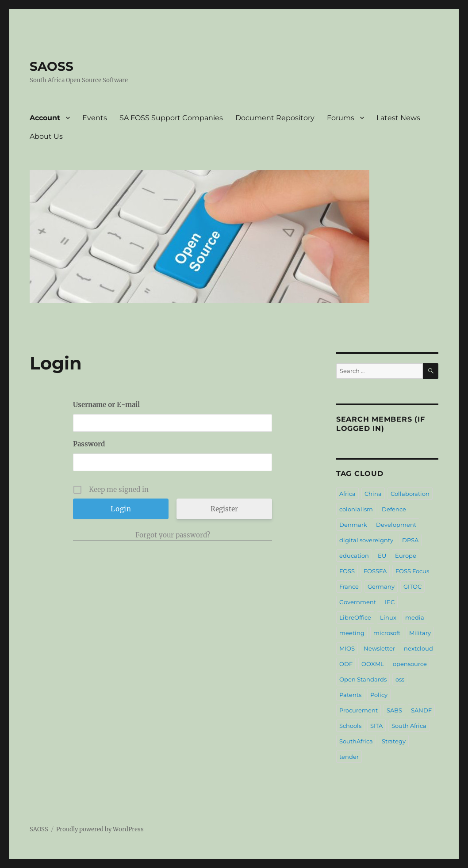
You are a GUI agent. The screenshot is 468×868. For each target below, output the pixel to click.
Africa (347, 494)
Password (89, 444)
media (415, 617)
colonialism (356, 509)
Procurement (359, 710)
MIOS (347, 648)
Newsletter (379, 648)
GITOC (412, 586)
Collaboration (410, 494)
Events (95, 118)
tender (349, 757)
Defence (394, 509)
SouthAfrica (356, 741)
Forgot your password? (173, 535)
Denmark (353, 525)
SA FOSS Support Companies (171, 118)
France (349, 586)
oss (400, 679)
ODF (346, 664)
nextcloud (418, 648)
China (373, 494)
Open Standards (363, 679)
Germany (381, 586)
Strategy (394, 741)
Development (396, 525)
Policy (379, 695)
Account (45, 118)
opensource (410, 664)
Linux (388, 617)
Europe (406, 556)
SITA (376, 726)
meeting (352, 633)
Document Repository (275, 118)
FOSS (347, 571)
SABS (394, 710)
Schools (350, 726)
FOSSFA (375, 571)
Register (224, 509)
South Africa (409, 726)
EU (382, 556)
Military (420, 633)
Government (358, 602)
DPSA (410, 540)
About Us (46, 136)
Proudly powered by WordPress (100, 829)
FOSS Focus (412, 571)
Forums (341, 118)
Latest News (398, 118)
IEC (390, 602)
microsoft (387, 633)
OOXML (373, 664)
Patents (350, 695)
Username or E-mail (106, 405)
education (354, 556)
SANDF (421, 710)
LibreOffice (355, 617)
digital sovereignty (366, 540)
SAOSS (52, 66)
